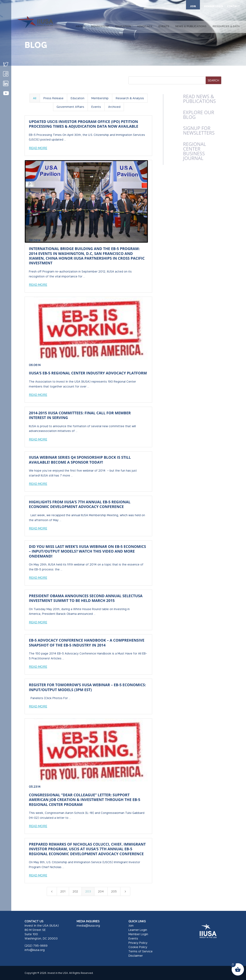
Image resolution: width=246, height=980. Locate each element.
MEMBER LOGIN (213, 6)
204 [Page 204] (101, 891)
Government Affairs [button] (70, 107)
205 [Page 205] (114, 891)
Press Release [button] (53, 98)
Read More (38, 148)
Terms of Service (141, 951)
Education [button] (78, 98)
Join (131, 925)
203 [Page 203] (88, 891)
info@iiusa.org (35, 950)
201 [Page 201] (63, 891)
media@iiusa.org (88, 925)
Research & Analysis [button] (130, 98)
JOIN (193, 6)
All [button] (35, 98)
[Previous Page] (52, 891)
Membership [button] (100, 98)
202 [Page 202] (75, 891)
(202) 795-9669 (36, 946)
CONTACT (233, 6)
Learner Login (138, 930)
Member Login (138, 934)
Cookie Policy (138, 947)
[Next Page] (125, 891)
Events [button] (96, 107)
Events (133, 938)
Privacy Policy (138, 943)
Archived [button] (114, 107)
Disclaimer (136, 956)
